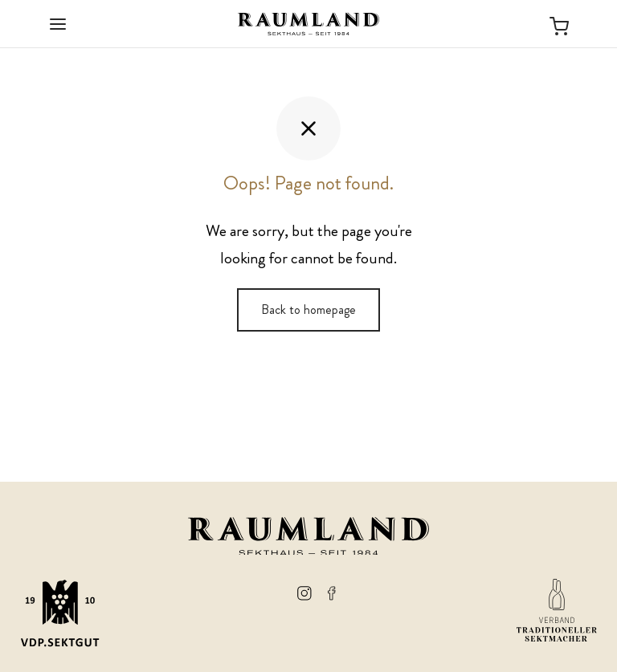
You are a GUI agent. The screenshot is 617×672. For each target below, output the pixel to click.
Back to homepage (308, 310)
